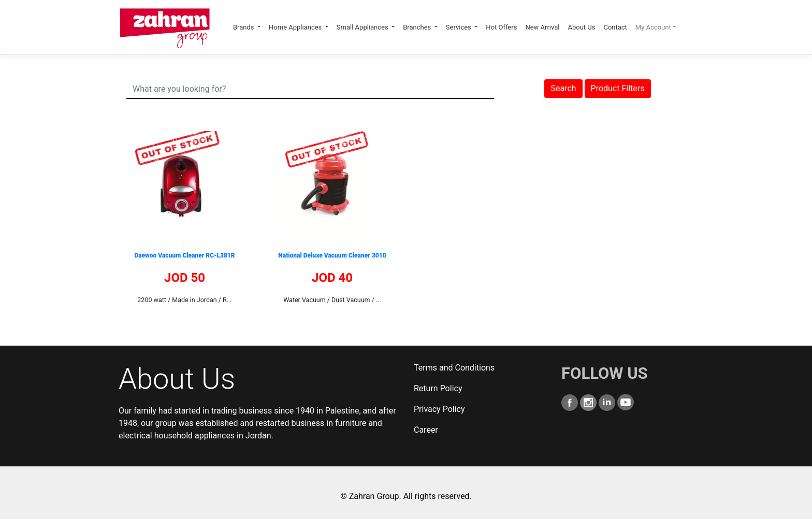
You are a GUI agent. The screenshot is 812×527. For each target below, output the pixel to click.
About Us (581, 27)
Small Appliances (363, 27)
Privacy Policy (439, 409)
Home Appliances (296, 27)
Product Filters (618, 88)
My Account (653, 27)
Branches (418, 27)
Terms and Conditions (454, 368)
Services (459, 27)
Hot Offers (501, 27)
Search (563, 88)
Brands (244, 27)
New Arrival (542, 27)
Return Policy (438, 388)
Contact (615, 27)
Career (426, 430)
